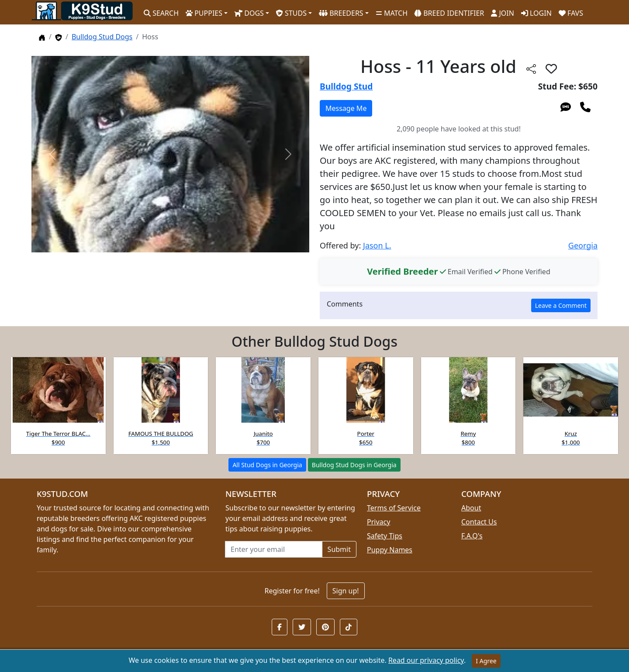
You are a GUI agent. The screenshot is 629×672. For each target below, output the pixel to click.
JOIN (503, 13)
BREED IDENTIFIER (449, 13)
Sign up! (346, 591)
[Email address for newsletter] (274, 549)
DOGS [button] (249, 13)
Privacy (378, 522)
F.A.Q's (472, 536)
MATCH (392, 13)
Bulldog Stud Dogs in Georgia (354, 465)
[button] (551, 69)
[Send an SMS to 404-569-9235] (566, 106)
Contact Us (479, 522)
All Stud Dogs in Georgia (267, 465)
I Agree (486, 661)
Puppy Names (390, 550)
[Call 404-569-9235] (585, 106)
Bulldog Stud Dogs (102, 37)
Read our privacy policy (426, 660)
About (471, 508)
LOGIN (536, 13)
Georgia (583, 245)
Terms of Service (394, 508)
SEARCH (161, 13)
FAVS (571, 13)
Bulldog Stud (346, 86)
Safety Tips (385, 536)
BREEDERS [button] (341, 13)
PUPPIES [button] (204, 13)
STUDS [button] (291, 13)
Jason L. (377, 245)
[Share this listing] (531, 68)
